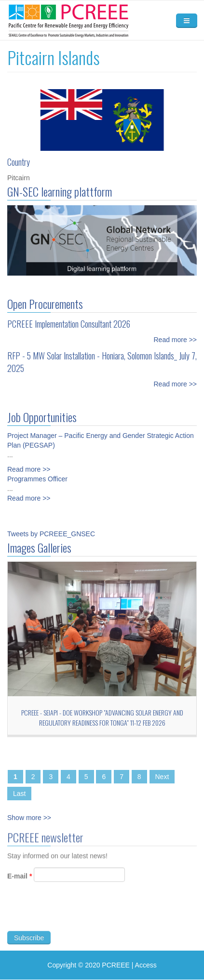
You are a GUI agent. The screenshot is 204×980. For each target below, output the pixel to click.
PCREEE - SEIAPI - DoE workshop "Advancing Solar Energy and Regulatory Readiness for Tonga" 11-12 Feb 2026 (102, 717)
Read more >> (176, 340)
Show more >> (29, 818)
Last (19, 794)
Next (162, 777)
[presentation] (81, 916)
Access (146, 965)
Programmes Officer (37, 479)
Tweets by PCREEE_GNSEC (51, 534)
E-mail (20, 880)
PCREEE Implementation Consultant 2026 (69, 324)
